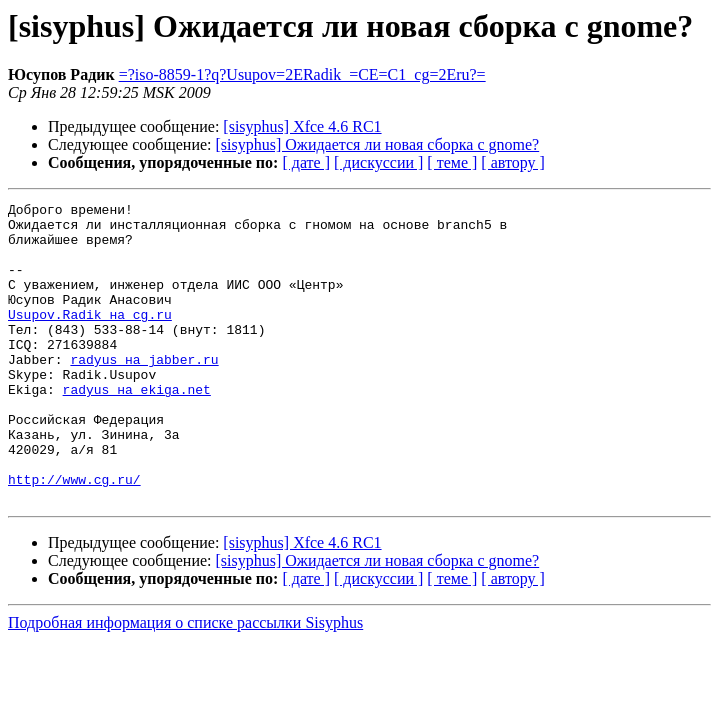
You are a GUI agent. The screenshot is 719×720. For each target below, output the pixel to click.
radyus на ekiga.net (137, 428)
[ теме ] (452, 162)
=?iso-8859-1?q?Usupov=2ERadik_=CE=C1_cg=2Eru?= (302, 74)
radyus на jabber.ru (144, 392)
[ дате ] (306, 162)
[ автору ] (512, 162)
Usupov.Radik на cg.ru (90, 338)
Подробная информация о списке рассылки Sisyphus (185, 682)
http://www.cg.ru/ (74, 536)
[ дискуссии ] (378, 162)
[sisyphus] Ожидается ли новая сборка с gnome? (378, 144)
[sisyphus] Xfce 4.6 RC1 (302, 126)
